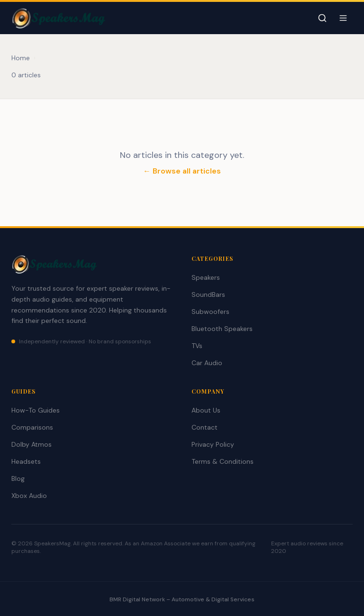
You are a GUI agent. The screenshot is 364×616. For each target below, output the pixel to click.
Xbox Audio (29, 496)
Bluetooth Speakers (222, 329)
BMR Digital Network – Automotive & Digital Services (182, 599)
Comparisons (32, 427)
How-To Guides (36, 410)
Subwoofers (210, 312)
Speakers (206, 277)
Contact (205, 427)
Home (21, 58)
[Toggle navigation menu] (343, 18)
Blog (18, 478)
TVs (197, 346)
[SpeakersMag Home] (59, 18)
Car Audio (207, 363)
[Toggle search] (322, 18)
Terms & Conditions (223, 461)
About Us (206, 410)
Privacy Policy (213, 444)
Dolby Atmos (32, 444)
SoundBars (208, 294)
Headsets (26, 461)
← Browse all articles (182, 171)
